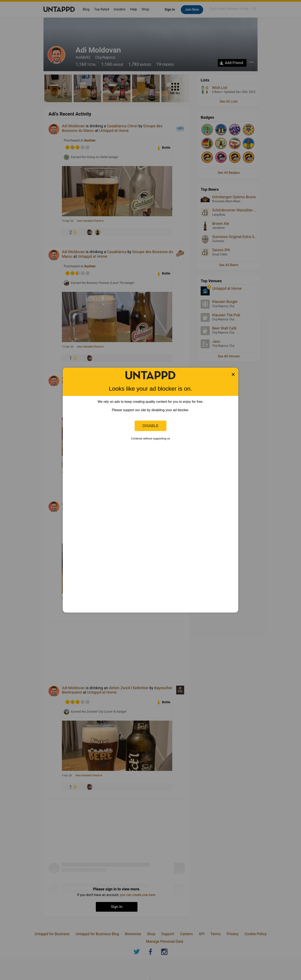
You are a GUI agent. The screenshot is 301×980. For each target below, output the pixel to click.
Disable (150, 426)
